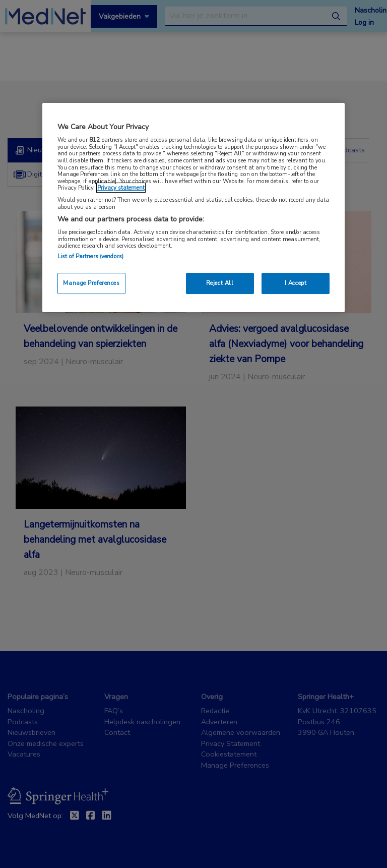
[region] (193, 208)
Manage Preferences (91, 283)
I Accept (296, 283)
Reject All (220, 283)
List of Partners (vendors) (90, 256)
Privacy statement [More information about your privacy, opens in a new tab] (121, 188)
